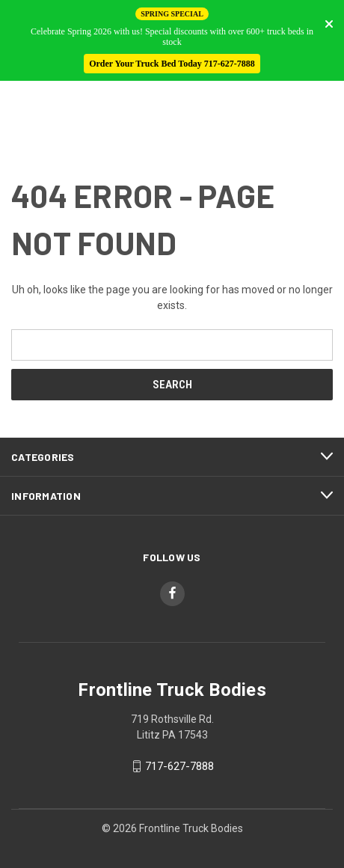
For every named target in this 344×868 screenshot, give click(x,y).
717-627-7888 (179, 766)
